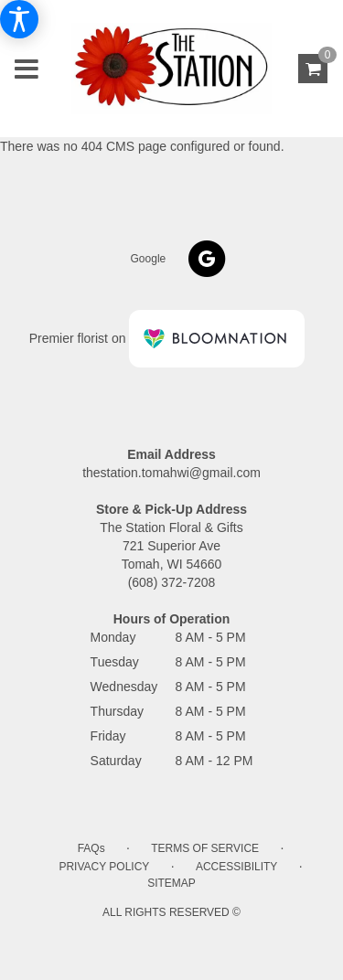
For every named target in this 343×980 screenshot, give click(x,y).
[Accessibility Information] (19, 19)
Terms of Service (205, 848)
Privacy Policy (104, 867)
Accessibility (236, 867)
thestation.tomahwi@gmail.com (171, 473)
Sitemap (171, 883)
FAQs (91, 848)
